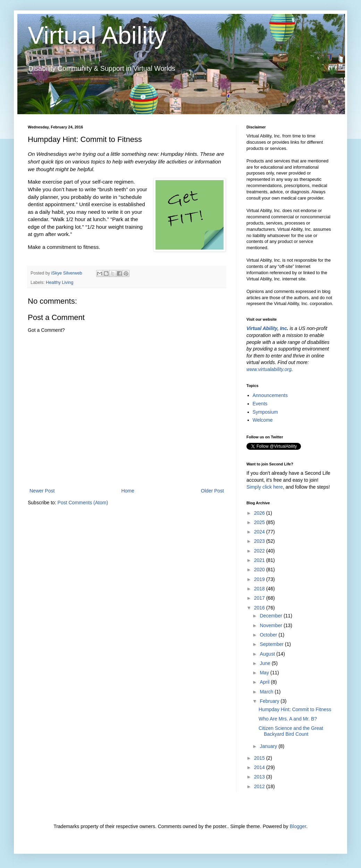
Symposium (265, 412)
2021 (260, 560)
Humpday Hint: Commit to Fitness (295, 709)
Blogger (298, 826)
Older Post (212, 491)
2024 (260, 532)
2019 (260, 579)
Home (128, 491)
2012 (260, 786)
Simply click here (265, 487)
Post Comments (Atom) (83, 503)
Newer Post (42, 491)
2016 (260, 608)
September (272, 644)
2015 (260, 758)
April (265, 682)
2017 (260, 598)
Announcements (270, 395)
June (266, 663)
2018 (260, 589)
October (269, 635)
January (269, 746)
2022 (260, 551)
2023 (260, 541)
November (271, 625)
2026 (260, 513)
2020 (260, 570)
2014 (260, 767)
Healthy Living (60, 283)
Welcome (263, 420)
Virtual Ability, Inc (267, 328)
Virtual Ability (97, 35)
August (268, 654)
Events (260, 404)
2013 (260, 777)
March (267, 692)
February (270, 701)
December (271, 616)
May (265, 673)
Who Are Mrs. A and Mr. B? (288, 719)
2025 (260, 522)
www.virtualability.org (269, 369)
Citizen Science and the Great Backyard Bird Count (291, 731)
